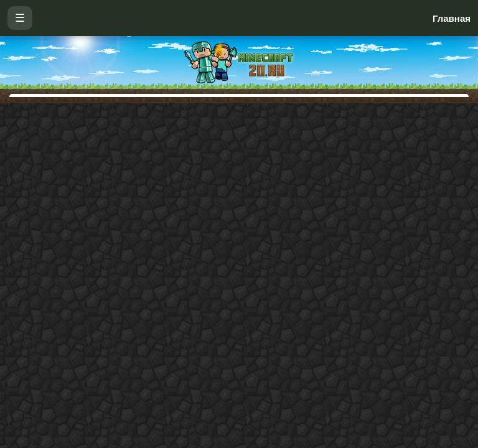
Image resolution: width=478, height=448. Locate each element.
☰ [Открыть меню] (20, 18)
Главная (452, 18)
